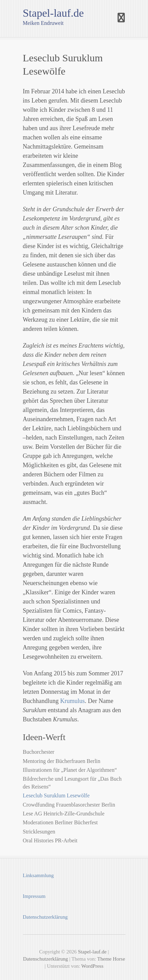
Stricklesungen (39, 832)
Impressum (34, 896)
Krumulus (72, 701)
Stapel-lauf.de (53, 13)
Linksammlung (38, 875)
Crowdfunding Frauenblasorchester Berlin (69, 805)
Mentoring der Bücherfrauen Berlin (62, 761)
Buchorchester (39, 752)
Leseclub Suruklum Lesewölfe (56, 795)
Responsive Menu (121, 18)
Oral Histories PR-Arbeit (50, 840)
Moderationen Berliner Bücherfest (60, 822)
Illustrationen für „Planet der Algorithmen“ (70, 770)
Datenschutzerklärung (45, 917)
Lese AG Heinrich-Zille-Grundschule (64, 814)
